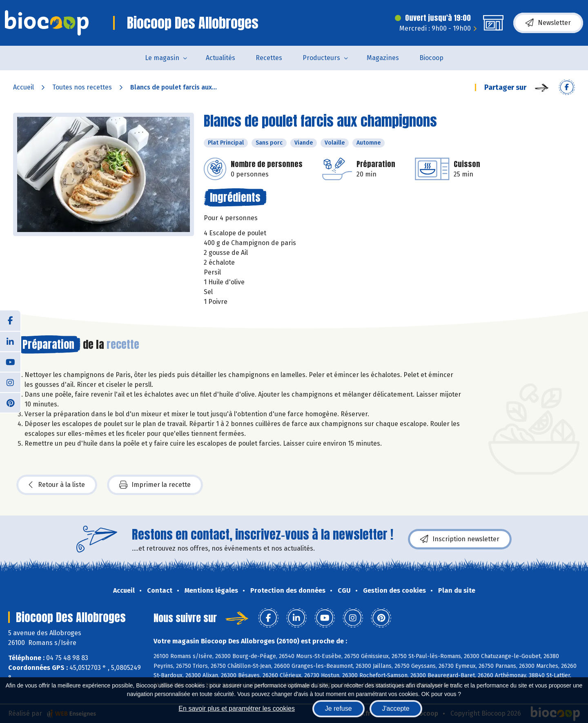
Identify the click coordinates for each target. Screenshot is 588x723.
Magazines (383, 58)
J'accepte (396, 708)
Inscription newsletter (460, 539)
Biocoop (431, 58)
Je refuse (339, 708)
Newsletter (548, 23)
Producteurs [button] (321, 58)
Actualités (220, 58)
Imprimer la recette (155, 485)
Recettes (269, 58)
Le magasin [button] (162, 58)
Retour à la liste (57, 485)
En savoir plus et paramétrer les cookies (237, 708)
